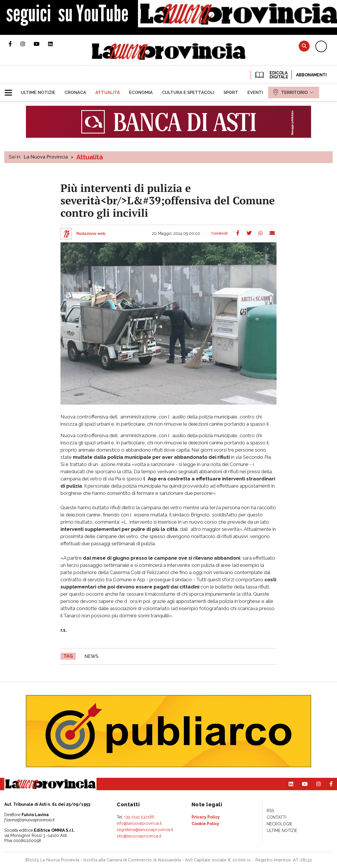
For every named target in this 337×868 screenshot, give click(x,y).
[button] (11, 90)
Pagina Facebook (15, 44)
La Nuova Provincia (46, 157)
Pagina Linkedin (55, 44)
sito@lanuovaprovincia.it (139, 836)
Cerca (304, 46)
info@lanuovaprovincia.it (139, 823)
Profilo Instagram (27, 44)
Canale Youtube (41, 44)
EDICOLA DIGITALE (271, 75)
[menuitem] (38, 93)
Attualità (90, 157)
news (91, 656)
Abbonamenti (311, 75)
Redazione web (91, 234)
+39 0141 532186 (139, 817)
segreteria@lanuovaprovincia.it (145, 830)
